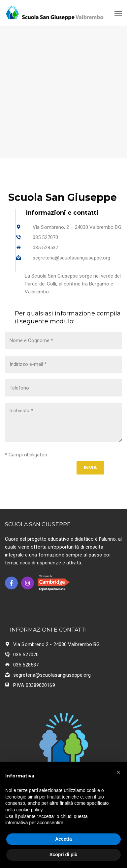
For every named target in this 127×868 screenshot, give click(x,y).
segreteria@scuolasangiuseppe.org (71, 258)
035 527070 (45, 237)
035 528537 (45, 248)
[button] (118, 772)
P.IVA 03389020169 (34, 685)
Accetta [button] (63, 839)
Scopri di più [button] (63, 854)
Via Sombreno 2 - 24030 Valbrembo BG (57, 644)
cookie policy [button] (29, 810)
